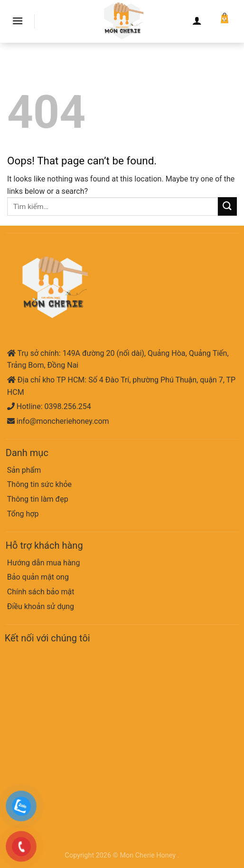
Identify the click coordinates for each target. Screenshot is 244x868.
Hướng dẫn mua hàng (44, 563)
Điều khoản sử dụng (41, 606)
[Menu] (18, 21)
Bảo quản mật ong (38, 577)
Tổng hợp (23, 514)
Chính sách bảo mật (41, 592)
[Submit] (227, 206)
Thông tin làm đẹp (38, 499)
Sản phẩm (24, 470)
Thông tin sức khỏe (39, 484)
